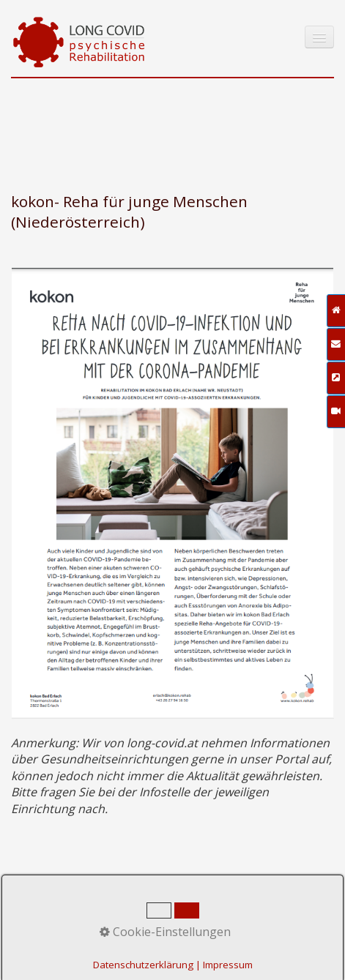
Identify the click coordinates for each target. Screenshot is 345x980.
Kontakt (88, 918)
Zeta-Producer (289, 918)
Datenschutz (213, 918)
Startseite (35, 918)
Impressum (145, 918)
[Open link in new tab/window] (172, 493)
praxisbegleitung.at (144, 950)
